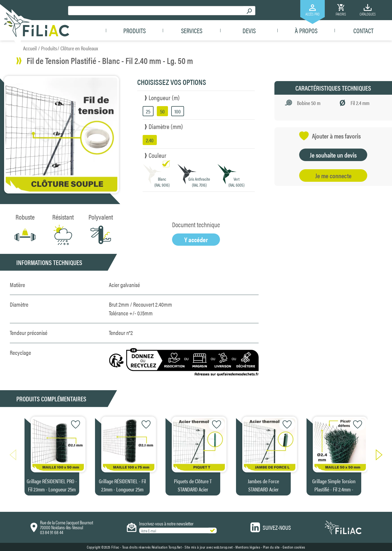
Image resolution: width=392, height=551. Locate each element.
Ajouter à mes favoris (330, 136)
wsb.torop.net (223, 547)
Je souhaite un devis (333, 155)
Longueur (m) (164, 97)
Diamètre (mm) (166, 126)
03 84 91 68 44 (52, 532)
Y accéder (196, 239)
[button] (376, 455)
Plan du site (271, 547)
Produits (134, 30)
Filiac (115, 547)
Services (192, 30)
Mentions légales (248, 547)
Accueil (30, 48)
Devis (249, 30)
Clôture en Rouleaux (79, 48)
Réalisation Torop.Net (167, 547)
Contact (363, 30)
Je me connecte (333, 176)
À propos (306, 30)
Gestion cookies (294, 547)
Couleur (157, 155)
